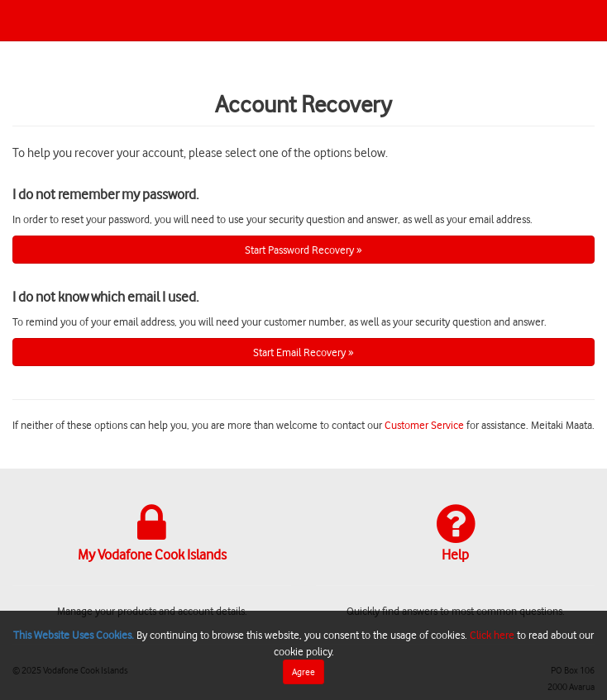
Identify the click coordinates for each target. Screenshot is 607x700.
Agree (303, 671)
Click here (492, 634)
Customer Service (424, 424)
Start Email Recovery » (303, 352)
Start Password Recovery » (303, 249)
